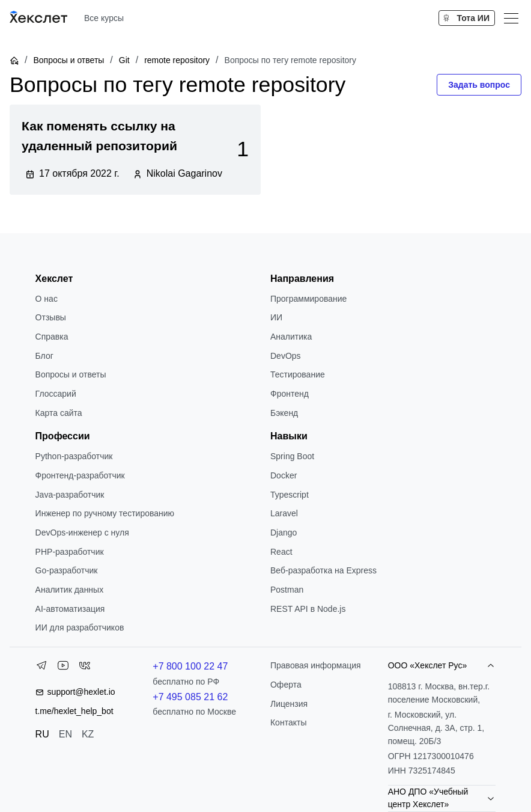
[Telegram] (41, 668)
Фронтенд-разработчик (80, 475)
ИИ (276, 317)
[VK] (85, 668)
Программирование (308, 299)
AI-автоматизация (70, 609)
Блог (44, 356)
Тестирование (298, 374)
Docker (284, 475)
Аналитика (291, 337)
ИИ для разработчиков (80, 627)
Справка (52, 337)
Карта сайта (59, 413)
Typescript (290, 495)
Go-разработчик (67, 570)
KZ (88, 734)
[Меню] (511, 18)
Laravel (284, 513)
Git (124, 60)
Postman (287, 590)
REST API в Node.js (308, 609)
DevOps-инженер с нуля (82, 533)
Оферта (286, 685)
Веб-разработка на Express (323, 570)
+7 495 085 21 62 (190, 697)
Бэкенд (284, 413)
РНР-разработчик (70, 552)
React (281, 552)
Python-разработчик (74, 456)
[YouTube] (63, 668)
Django (284, 533)
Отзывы (51, 317)
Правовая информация (316, 665)
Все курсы (104, 18)
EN (65, 734)
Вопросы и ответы (68, 60)
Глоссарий (56, 394)
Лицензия (289, 704)
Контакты (288, 722)
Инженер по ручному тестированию (105, 513)
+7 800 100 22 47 (190, 666)
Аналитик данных (70, 590)
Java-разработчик (70, 495)
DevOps (286, 356)
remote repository (177, 60)
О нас (47, 299)
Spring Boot (292, 456)
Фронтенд (290, 394)
